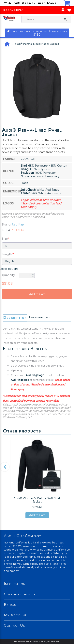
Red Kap (18, 225)
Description (15, 318)
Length (7, 254)
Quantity (8, 275)
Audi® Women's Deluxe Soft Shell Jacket (37, 500)
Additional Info (40, 317)
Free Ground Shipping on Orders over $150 (39, 33)
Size (5, 239)
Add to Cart (37, 294)
